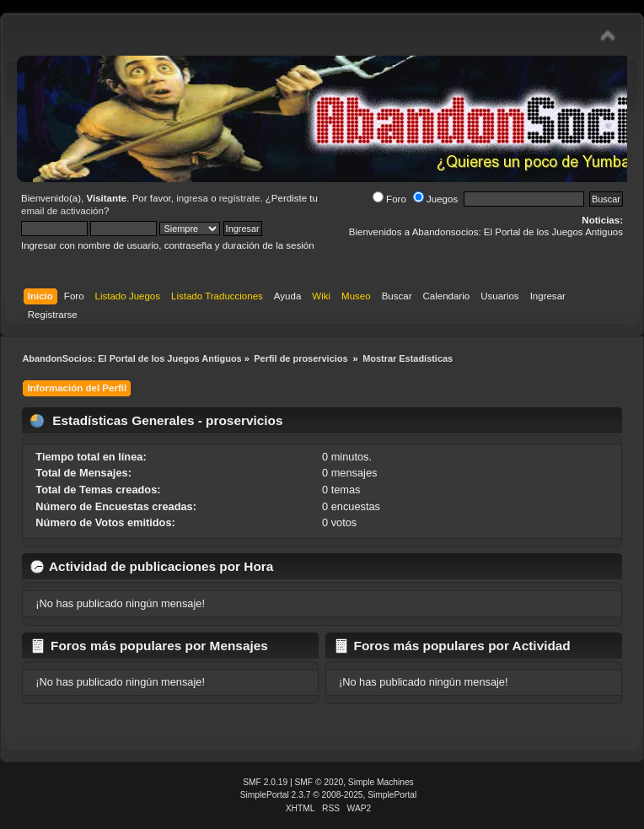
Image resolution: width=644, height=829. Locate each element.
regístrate (240, 198)
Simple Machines (381, 782)
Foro (389, 199)
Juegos (435, 199)
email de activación (62, 211)
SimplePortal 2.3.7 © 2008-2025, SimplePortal (329, 795)
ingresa (192, 198)
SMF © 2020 (319, 782)
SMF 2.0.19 (265, 782)
